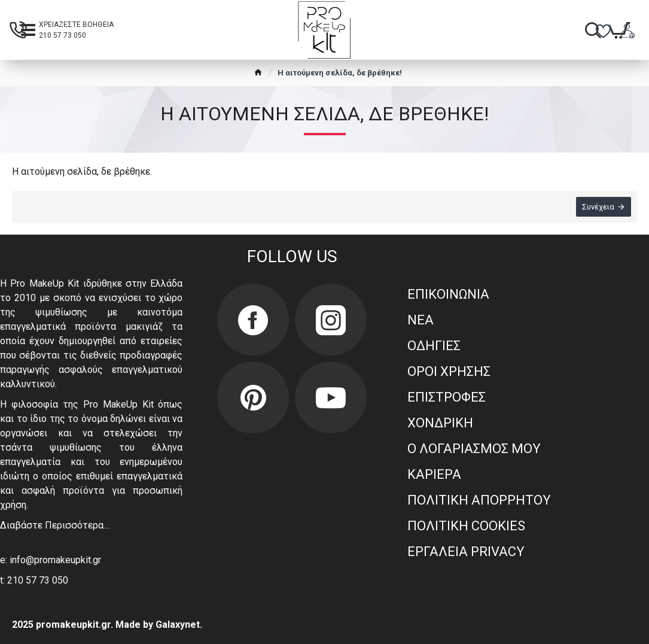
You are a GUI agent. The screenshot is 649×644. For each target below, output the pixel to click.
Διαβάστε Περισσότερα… (55, 525)
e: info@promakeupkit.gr (51, 560)
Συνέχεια (598, 207)
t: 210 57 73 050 (34, 580)
